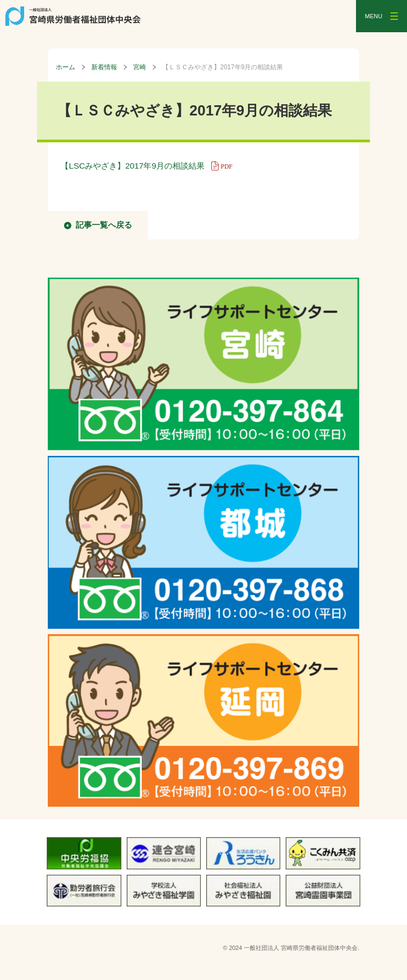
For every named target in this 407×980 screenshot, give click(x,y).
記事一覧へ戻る (104, 225)
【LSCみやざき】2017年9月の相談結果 (150, 166)
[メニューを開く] (381, 16)
